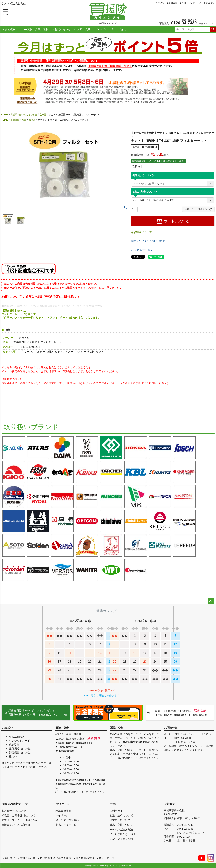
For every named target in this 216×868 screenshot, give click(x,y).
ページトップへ (211, 601)
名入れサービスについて (16, 811)
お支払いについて (120, 820)
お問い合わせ (61, 29)
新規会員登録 (63, 811)
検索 (213, 29)
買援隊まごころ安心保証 (16, 825)
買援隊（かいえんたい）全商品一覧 (28, 115)
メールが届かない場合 (123, 834)
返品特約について (141, 232)
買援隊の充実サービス (15, 804)
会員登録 (173, 3)
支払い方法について (145, 192)
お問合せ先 (171, 728)
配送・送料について (121, 815)
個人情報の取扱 (85, 858)
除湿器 (32, 120)
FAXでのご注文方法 (121, 829)
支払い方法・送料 (36, 29)
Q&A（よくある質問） (123, 839)
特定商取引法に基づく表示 (55, 858)
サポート (115, 804)
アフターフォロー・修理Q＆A (19, 820)
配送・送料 (63, 728)
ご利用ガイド (188, 3)
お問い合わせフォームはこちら (193, 734)
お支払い (7, 728)
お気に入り (82, 29)
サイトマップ (106, 858)
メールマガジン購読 (67, 820)
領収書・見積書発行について (19, 815)
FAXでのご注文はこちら (191, 833)
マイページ (105, 29)
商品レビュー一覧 (66, 825)
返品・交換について (121, 825)
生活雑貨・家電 (18, 120)
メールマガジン (207, 3)
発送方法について (144, 175)
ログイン (160, 3)
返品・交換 (117, 728)
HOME (4, 115)
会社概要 (8, 29)
